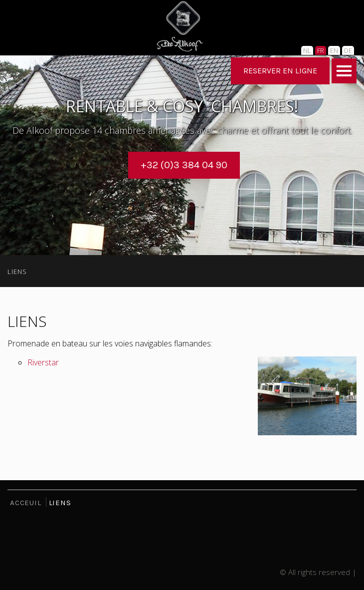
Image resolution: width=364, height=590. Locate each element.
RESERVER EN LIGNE (280, 71)
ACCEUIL (26, 503)
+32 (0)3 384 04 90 (184, 165)
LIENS (17, 272)
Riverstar (43, 362)
